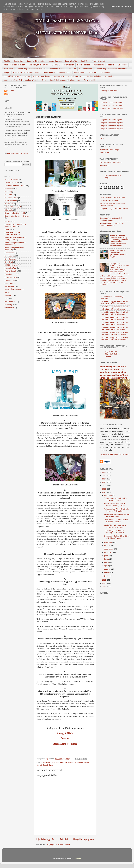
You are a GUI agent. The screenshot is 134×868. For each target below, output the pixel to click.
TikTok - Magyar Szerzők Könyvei (112, 197)
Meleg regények (49, 72)
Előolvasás (56, 65)
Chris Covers (105, 153)
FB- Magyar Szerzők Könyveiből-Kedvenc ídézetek (112, 204)
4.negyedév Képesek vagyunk (111, 129)
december (108, 495)
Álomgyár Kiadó (65, 733)
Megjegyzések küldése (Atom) (58, 845)
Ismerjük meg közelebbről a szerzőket (31, 69)
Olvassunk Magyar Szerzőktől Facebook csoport (111, 219)
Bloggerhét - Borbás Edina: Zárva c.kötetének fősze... (117, 537)
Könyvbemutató (86, 69)
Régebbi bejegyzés (84, 839)
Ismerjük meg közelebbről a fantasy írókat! (84, 76)
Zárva (51, 765)
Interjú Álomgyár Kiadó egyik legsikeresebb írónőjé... (115, 526)
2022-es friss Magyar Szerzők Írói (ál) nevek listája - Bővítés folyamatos (114, 323)
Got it (128, 6)
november (108, 542)
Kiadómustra (99, 65)
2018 (104, 583)
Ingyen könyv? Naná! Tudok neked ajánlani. (21, 80)
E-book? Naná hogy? (13, 207)
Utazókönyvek (10, 302)
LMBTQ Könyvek (11, 265)
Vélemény (8, 305)
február (107, 572)
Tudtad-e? (72, 69)
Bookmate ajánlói (57, 69)
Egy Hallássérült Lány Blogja (17, 153)
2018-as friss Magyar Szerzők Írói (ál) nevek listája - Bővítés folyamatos (114, 303)
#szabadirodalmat (11, 179)
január (107, 576)
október (107, 546)
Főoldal (7, 61)
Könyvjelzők (110, 76)
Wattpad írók (59, 76)
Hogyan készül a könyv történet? (17, 216)
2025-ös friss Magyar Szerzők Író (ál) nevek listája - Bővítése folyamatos (114, 339)
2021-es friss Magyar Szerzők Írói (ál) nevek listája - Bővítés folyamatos (114, 318)
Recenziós (8, 283)
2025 (104, 475)
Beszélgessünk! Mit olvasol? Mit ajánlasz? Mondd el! (112, 224)
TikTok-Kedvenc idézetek (109, 200)
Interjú (70, 762)
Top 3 (44, 80)
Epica (102, 138)
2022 (104, 486)
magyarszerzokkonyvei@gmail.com (114, 454)
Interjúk (7, 72)
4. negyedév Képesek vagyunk (111, 108)
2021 (104, 489)
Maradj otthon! (65, 72)
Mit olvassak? (80, 72)
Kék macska (78, 762)
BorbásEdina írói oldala (65, 744)
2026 (104, 472)
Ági (8, 94)
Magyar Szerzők (55, 61)
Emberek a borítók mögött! (99, 72)
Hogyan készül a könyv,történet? (26, 72)
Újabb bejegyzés (45, 839)
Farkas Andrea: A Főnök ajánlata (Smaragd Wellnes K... (116, 510)
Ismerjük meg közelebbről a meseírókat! (111, 69)
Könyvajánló (9, 256)
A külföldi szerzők (99, 61)
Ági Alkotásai (104, 165)
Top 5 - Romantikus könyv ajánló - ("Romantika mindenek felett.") (119, 254)
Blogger (78, 858)
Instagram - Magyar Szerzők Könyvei (114, 209)
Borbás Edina (62, 762)
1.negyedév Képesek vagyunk (111, 102)
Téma (27, 76)
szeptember (109, 549)
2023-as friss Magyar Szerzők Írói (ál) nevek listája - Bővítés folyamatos (114, 328)
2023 (104, 482)
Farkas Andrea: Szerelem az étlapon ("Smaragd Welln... (115, 504)
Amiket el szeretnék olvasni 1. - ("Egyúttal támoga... (116, 499)
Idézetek (111, 65)
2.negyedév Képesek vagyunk (111, 123)
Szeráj (45, 765)
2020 (104, 492)
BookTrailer (8, 69)
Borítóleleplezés (84, 65)
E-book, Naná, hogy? (42, 76)
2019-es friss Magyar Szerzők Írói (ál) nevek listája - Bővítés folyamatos (114, 308)
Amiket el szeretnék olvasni (15, 65)
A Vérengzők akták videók (109, 91)
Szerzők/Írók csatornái (13, 76)
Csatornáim (18, 61)
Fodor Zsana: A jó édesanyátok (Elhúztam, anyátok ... (116, 521)
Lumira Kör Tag (71, 61)
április (107, 566)
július (106, 556)
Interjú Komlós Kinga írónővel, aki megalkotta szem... (117, 515)
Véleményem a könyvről (39, 65)
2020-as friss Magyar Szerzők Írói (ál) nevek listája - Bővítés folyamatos (114, 313)
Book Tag (85, 61)
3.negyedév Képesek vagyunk (111, 105)
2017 (104, 587)
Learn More (117, 6)
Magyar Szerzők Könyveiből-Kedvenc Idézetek (112, 354)
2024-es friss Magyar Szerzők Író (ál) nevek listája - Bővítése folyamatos (114, 333)
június (107, 559)
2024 (104, 479)
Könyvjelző (9, 262)
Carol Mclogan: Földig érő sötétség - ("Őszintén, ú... (115, 532)
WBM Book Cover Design (109, 150)
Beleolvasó (122, 65)
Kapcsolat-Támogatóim (36, 61)
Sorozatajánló (89, 80)
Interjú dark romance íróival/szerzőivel (65, 80)
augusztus (108, 552)
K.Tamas (10, 91)
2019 (104, 580)
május (107, 562)
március (108, 569)
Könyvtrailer (69, 65)
